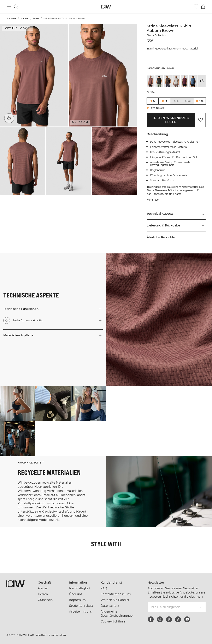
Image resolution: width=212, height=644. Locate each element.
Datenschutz (110, 606)
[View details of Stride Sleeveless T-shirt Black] (159, 81)
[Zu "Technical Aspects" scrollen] (176, 214)
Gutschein (45, 600)
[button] (34, 75)
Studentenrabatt (81, 606)
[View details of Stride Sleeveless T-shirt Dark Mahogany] (185, 81)
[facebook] (151, 619)
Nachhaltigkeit (80, 588)
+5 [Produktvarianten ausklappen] (201, 81)
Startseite (11, 19)
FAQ (104, 588)
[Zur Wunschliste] (196, 7)
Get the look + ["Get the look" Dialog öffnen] (17, 28)
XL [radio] (188, 101)
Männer (25, 19)
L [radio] (176, 101)
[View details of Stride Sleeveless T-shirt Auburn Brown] (151, 81)
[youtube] (187, 619)
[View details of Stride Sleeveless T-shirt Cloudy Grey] (176, 81)
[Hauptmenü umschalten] (9, 7)
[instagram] (160, 619)
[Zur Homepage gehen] (106, 7)
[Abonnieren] (200, 607)
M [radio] (166, 101)
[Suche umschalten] (16, 7)
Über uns (76, 594)
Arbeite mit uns (80, 611)
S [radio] (154, 101)
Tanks (36, 19)
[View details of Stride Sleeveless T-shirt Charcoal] (168, 81)
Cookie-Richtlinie (113, 621)
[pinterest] (169, 619)
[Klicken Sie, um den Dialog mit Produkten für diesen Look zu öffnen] (17, 403)
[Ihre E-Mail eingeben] (171, 607)
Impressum (77, 600)
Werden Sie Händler (115, 600)
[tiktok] (178, 619)
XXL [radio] (201, 101)
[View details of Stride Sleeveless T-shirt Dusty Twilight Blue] (193, 81)
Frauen (43, 588)
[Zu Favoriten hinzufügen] (201, 120)
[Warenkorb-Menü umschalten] (203, 7)
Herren (43, 594)
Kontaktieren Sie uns (116, 594)
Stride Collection (157, 35)
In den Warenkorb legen (171, 120)
